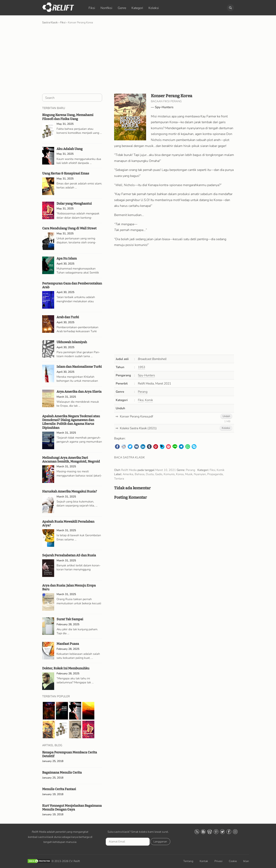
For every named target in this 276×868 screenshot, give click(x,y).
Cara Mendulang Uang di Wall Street (69, 228)
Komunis (169, 474)
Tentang (188, 861)
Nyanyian (200, 474)
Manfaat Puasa (68, 644)
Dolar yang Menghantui (74, 204)
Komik (149, 400)
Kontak (204, 861)
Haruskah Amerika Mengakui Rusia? (70, 491)
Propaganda (215, 474)
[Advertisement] (138, 58)
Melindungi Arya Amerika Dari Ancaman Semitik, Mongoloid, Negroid (71, 460)
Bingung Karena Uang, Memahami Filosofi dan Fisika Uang (68, 117)
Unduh (226, 416)
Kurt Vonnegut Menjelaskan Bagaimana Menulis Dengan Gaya (72, 808)
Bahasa (140, 474)
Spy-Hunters (164, 107)
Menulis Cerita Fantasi (59, 789)
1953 (141, 367)
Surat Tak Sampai (70, 619)
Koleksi (154, 8)
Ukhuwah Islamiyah (72, 342)
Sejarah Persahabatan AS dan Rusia (69, 555)
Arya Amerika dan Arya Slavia (79, 392)
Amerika (128, 474)
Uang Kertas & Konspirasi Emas (66, 173)
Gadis (159, 474)
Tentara (119, 479)
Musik (189, 474)
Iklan (246, 861)
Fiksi (92, 8)
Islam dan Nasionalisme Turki (79, 367)
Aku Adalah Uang (70, 149)
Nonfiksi (106, 8)
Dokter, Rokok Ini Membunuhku (66, 668)
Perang (143, 392)
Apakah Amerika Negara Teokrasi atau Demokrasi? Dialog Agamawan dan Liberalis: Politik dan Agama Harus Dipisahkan (71, 422)
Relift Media (129, 470)
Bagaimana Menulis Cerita (62, 772)
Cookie (233, 861)
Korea (180, 474)
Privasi (218, 861)
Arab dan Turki (68, 317)
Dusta (150, 474)
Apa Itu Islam (67, 258)
